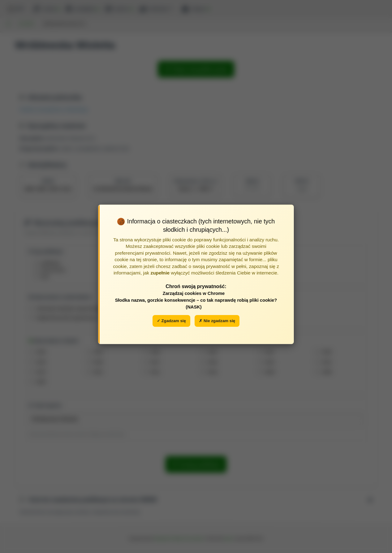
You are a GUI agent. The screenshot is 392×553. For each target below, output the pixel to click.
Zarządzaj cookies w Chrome (194, 293)
